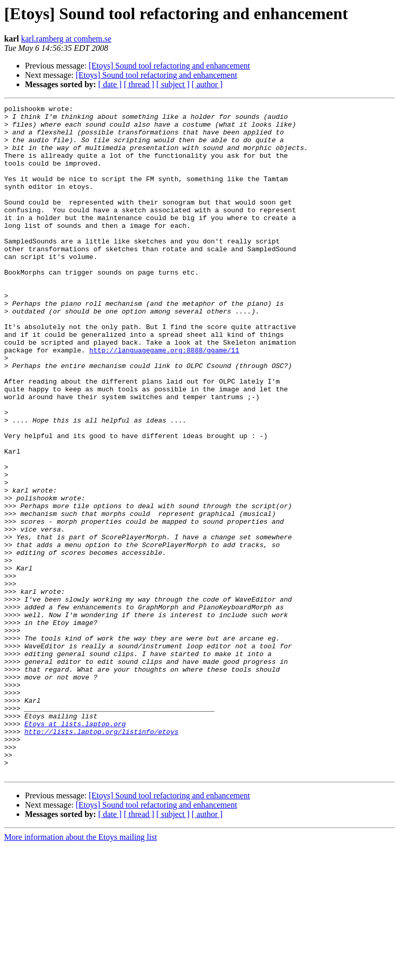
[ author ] (207, 84)
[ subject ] (173, 84)
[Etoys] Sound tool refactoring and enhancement (170, 66)
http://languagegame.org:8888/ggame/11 (164, 400)
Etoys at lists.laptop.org (75, 848)
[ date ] (110, 84)
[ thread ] (139, 84)
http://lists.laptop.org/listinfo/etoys (101, 857)
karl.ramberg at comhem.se (66, 39)
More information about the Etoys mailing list (81, 971)
